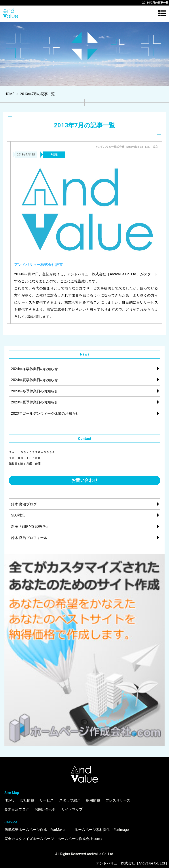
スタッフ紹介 (70, 800)
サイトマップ (72, 809)
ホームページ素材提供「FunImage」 (103, 830)
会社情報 (27, 800)
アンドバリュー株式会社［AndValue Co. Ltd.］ (133, 863)
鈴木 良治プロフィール (29, 538)
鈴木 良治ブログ (24, 504)
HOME (9, 800)
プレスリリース (118, 800)
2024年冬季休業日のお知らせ (34, 369)
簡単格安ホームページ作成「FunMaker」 (37, 830)
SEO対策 (18, 515)
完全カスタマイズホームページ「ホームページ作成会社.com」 (54, 839)
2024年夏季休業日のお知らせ (34, 380)
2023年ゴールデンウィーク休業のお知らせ (45, 413)
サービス (47, 800)
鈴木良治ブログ (17, 809)
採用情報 (93, 800)
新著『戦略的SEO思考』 (30, 527)
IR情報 (54, 155)
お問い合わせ (85, 480)
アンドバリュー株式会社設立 (39, 265)
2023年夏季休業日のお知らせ (34, 402)
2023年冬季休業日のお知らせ (34, 391)
